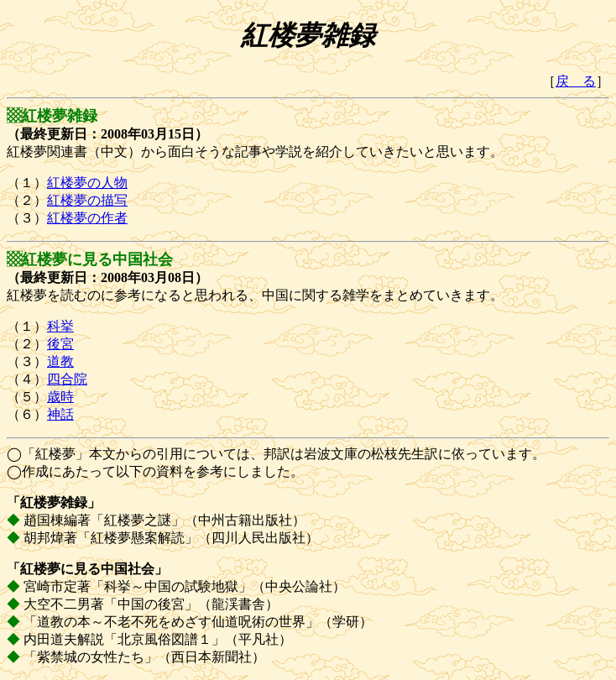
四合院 (67, 379)
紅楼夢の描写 (87, 200)
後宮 (60, 344)
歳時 (60, 397)
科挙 (60, 326)
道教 (60, 361)
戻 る (576, 81)
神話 (60, 414)
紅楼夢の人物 (87, 183)
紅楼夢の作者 (87, 218)
